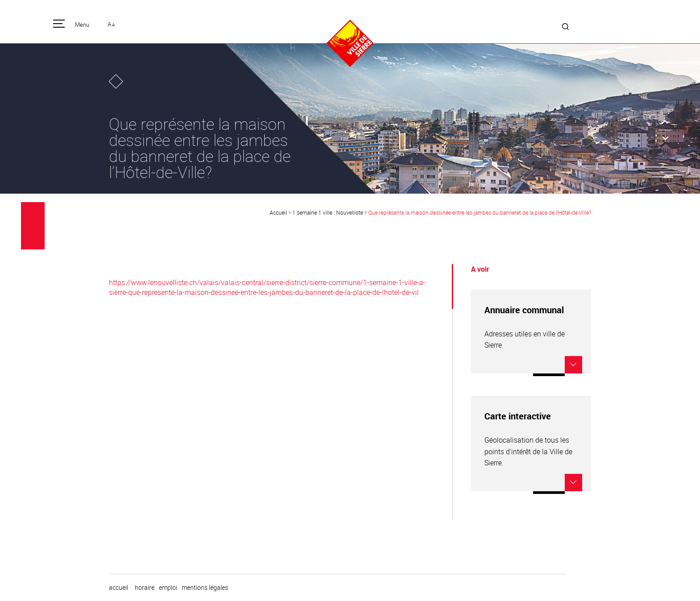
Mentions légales (205, 588)
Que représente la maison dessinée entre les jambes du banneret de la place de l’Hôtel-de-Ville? (480, 212)
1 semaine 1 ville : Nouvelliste (328, 212)
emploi (168, 588)
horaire (145, 588)
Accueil (278, 212)
